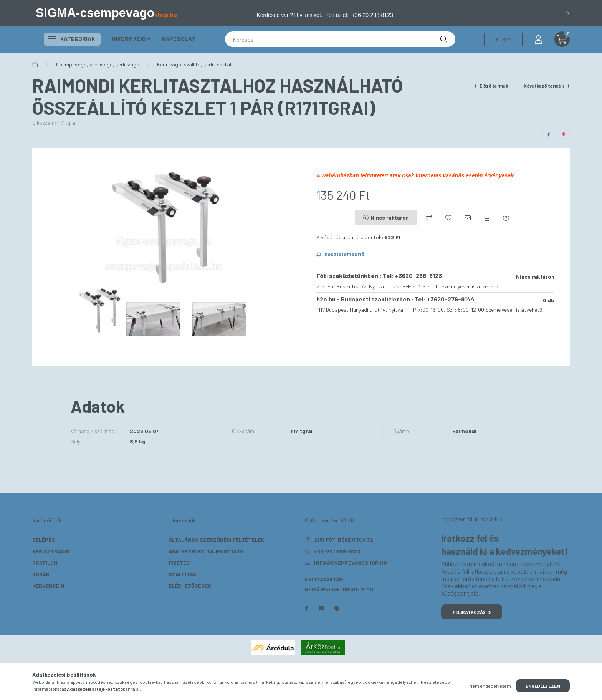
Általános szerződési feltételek (216, 540)
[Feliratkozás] (340, 254)
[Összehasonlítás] (429, 218)
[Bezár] (568, 13)
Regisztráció (51, 551)
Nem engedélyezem (490, 686)
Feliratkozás (472, 612)
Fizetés (179, 563)
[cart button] (562, 39)
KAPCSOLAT (179, 39)
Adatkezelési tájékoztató (206, 551)
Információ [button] (129, 39)
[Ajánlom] (468, 218)
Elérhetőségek (190, 586)
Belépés (44, 540)
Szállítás (182, 574)
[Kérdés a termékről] (506, 218)
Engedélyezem (543, 686)
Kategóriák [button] (72, 39)
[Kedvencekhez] (448, 218)
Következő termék (547, 86)
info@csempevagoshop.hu (351, 563)
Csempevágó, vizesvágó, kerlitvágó (98, 64)
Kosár (41, 574)
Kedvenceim (48, 586)
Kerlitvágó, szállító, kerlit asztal (194, 64)
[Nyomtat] (487, 218)
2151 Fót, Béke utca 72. (344, 540)
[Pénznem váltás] (501, 39)
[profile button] (538, 39)
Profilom (45, 563)
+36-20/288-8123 (337, 551)
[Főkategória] (35, 65)
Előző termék (491, 86)
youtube (322, 608)
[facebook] (549, 134)
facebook (306, 608)
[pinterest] (564, 134)
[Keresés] (340, 39)
